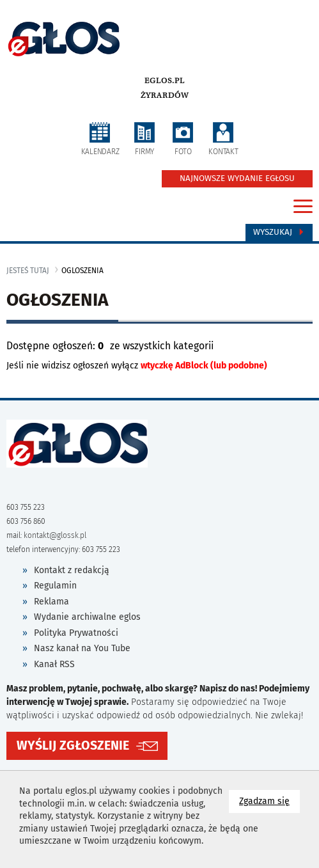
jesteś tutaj (28, 271)
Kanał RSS (54, 664)
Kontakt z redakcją (72, 570)
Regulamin (55, 586)
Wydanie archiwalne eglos (87, 617)
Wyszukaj (279, 232)
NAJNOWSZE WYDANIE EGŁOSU (237, 178)
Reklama (51, 602)
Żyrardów (165, 95)
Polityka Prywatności (76, 633)
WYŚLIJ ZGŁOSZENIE (73, 746)
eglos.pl (165, 81)
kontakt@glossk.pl (55, 535)
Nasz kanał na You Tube (82, 648)
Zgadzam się (269, 801)
